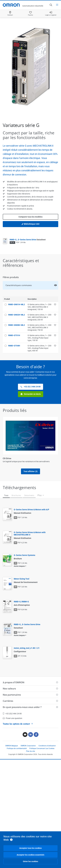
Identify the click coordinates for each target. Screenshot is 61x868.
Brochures (16, 611)
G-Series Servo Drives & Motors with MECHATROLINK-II (30, 649)
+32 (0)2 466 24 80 (12, 829)
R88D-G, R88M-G (21, 717)
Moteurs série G (10, 562)
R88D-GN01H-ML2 (17, 304)
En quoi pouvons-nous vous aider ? (22, 822)
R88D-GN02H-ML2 (17, 315)
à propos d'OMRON (14, 798)
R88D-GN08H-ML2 (17, 325)
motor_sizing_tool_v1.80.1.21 (27, 763)
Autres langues (19, 681)
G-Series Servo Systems (24, 670)
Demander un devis (31, 394)
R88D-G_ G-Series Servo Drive (28, 240)
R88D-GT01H (14, 335)
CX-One (6, 511)
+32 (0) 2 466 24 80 (31, 387)
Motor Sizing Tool (22, 694)
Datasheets (29, 611)
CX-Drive (7, 458)
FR (11, 243)
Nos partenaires (12, 810)
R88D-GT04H (14, 346)
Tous (6, 611)
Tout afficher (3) (31, 575)
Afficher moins (31, 587)
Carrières (8, 816)
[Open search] (51, 5)
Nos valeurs (9, 804)
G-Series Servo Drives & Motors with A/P (31, 625)
